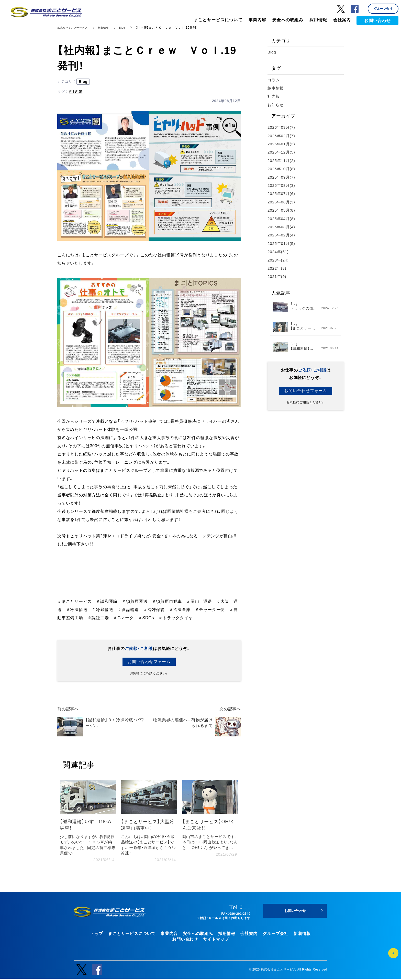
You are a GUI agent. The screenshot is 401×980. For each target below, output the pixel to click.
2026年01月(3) (282, 144)
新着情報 (110, 28)
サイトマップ (216, 941)
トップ (97, 935)
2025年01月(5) (282, 243)
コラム (274, 80)
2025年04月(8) (282, 219)
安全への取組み (198, 935)
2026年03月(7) (282, 127)
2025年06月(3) (282, 202)
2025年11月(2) (282, 161)
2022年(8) (277, 268)
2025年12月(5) (282, 152)
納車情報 (276, 88)
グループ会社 (276, 935)
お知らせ (276, 105)
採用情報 (227, 935)
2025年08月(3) (282, 185)
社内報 (274, 96)
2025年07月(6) (282, 194)
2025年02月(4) (282, 235)
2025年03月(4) (282, 227)
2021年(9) (277, 276)
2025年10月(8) (282, 169)
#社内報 (76, 92)
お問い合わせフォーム (149, 662)
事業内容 (169, 935)
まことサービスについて (132, 935)
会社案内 (249, 935)
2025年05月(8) (282, 210)
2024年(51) (279, 252)
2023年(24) (279, 260)
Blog (130, 28)
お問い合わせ (185, 941)
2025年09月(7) (282, 177)
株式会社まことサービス (75, 28)
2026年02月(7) (282, 136)
